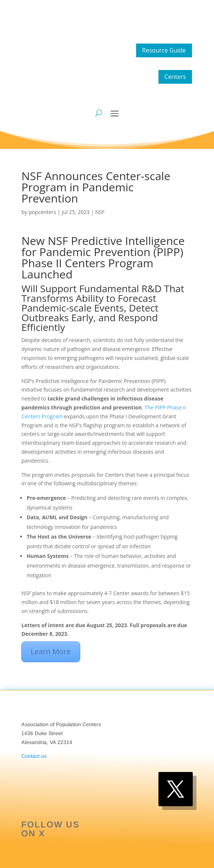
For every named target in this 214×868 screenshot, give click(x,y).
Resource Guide (164, 50)
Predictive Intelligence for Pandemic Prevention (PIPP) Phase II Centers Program (103, 252)
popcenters (43, 212)
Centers (175, 77)
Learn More (51, 652)
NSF (100, 212)
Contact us (34, 756)
